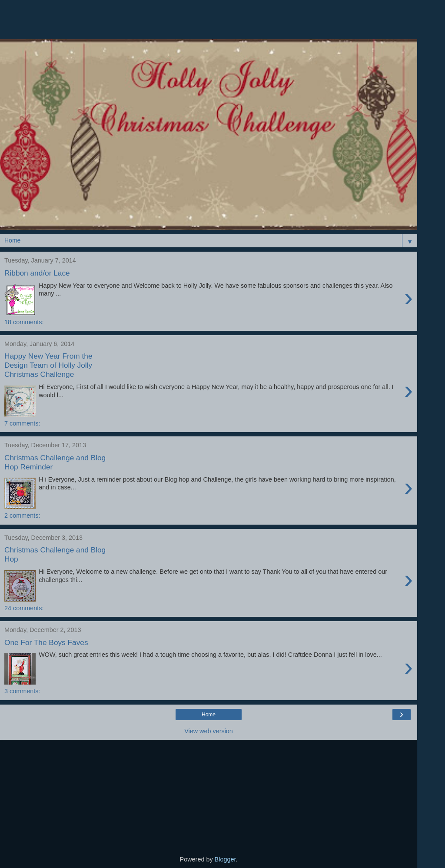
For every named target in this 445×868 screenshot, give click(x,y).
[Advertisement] (209, 24)
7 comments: (22, 423)
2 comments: (22, 515)
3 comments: (22, 691)
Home (209, 715)
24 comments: (24, 608)
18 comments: (24, 322)
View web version (209, 731)
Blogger (225, 859)
